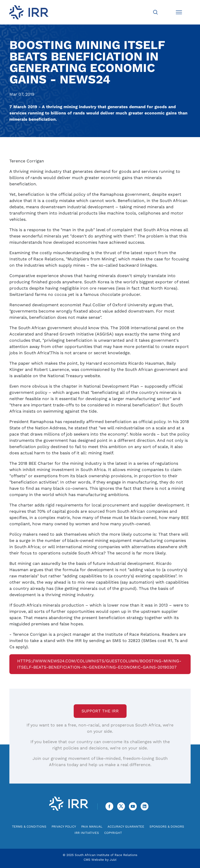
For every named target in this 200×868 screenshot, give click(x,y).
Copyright (113, 833)
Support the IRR (100, 711)
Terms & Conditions (29, 827)
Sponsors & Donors (167, 827)
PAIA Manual (92, 827)
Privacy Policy (64, 827)
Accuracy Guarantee (126, 827)
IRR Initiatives (87, 833)
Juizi (113, 860)
